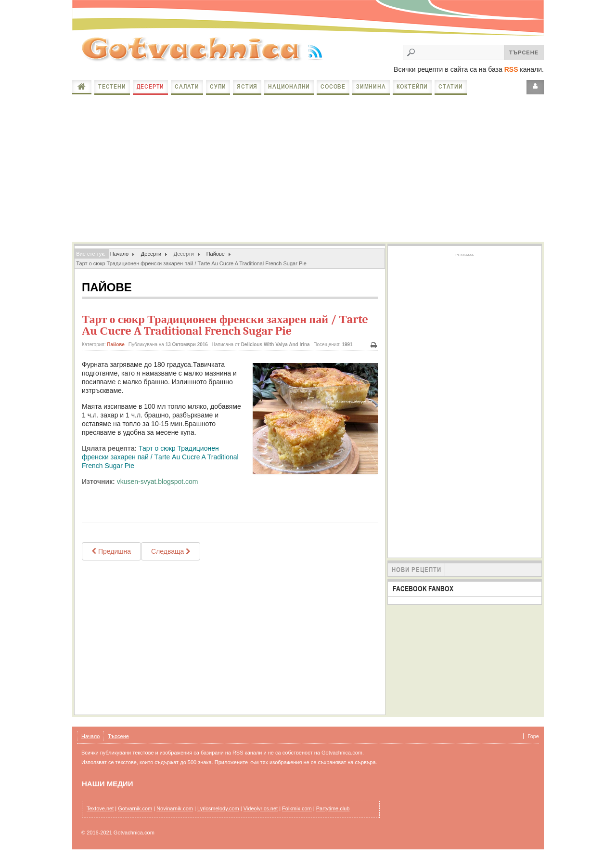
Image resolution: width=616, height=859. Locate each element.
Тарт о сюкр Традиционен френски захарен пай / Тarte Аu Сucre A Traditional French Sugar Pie (225, 325)
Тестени (112, 86)
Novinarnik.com (175, 808)
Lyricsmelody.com (218, 808)
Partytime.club (333, 808)
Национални (289, 86)
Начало (82, 87)
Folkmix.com (297, 808)
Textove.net (100, 808)
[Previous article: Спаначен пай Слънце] (111, 551)
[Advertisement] (308, 169)
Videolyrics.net (261, 808)
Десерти (151, 86)
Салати (187, 86)
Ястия (247, 86)
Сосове (333, 86)
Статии (451, 86)
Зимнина (371, 86)
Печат (374, 345)
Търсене (118, 736)
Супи (218, 86)
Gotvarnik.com (135, 808)
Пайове (216, 254)
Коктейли (412, 86)
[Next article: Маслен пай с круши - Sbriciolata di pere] (171, 551)
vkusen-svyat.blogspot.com (158, 482)
